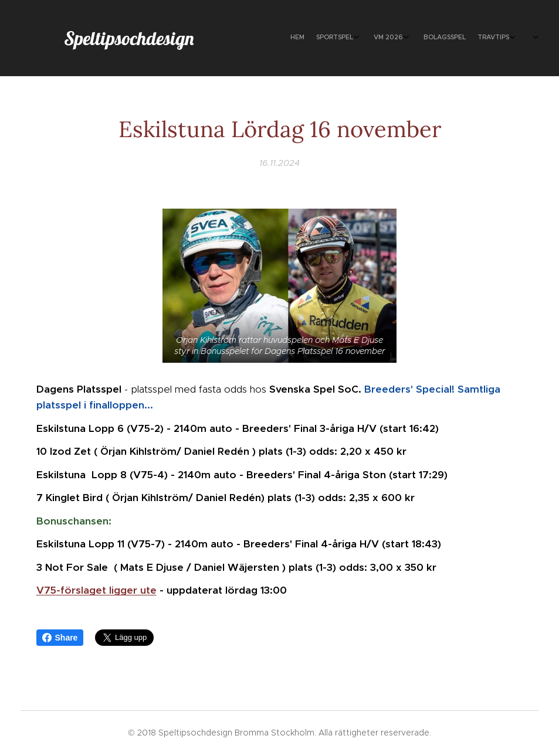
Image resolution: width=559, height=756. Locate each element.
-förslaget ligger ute (106, 591)
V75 (46, 591)
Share (60, 638)
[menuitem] (414, 38)
